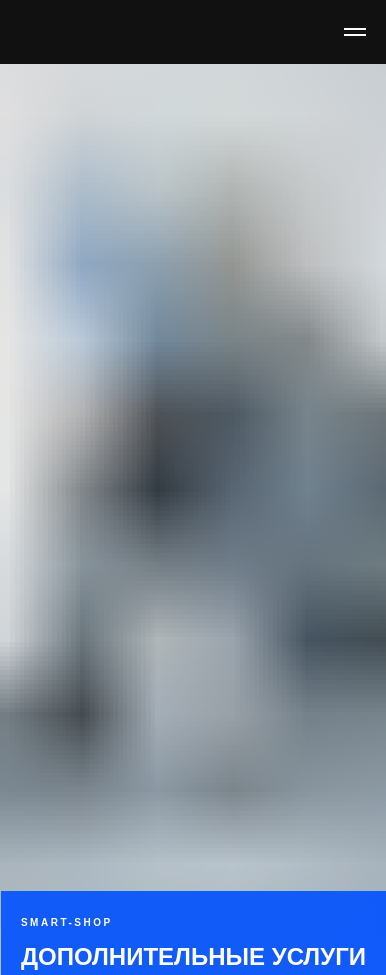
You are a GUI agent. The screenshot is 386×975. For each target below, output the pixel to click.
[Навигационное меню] (355, 32)
